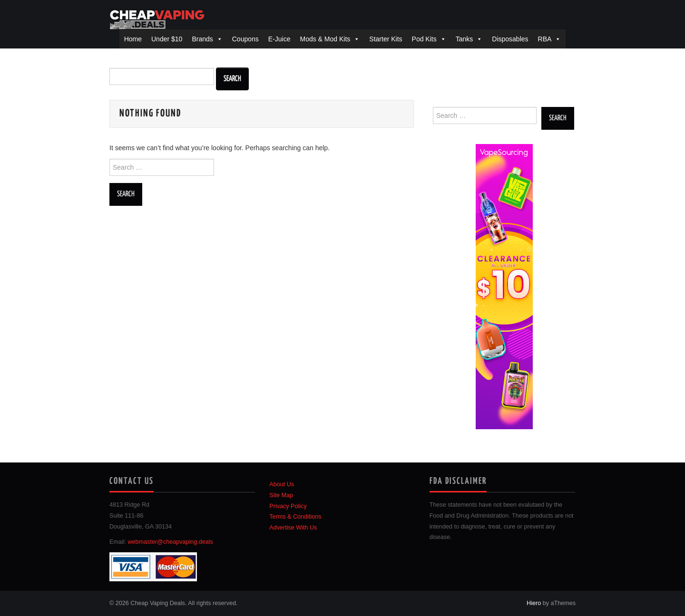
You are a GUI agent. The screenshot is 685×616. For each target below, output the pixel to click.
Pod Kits (424, 39)
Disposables (510, 39)
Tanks (465, 39)
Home (133, 39)
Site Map (281, 495)
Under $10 (167, 39)
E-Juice (279, 39)
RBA (545, 39)
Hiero (534, 603)
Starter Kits (386, 39)
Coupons (245, 39)
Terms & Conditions (295, 517)
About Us (282, 484)
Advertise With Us (293, 528)
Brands (202, 39)
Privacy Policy (288, 506)
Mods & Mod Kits (325, 39)
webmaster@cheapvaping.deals (171, 542)
